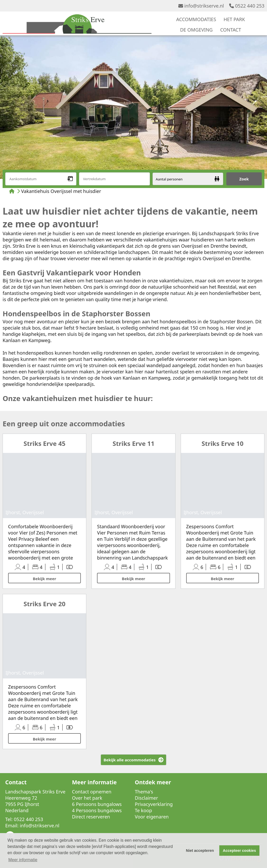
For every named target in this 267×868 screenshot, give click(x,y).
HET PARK (234, 19)
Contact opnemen (92, 792)
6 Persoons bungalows (97, 804)
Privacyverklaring (154, 804)
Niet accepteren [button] (200, 851)
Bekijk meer (45, 579)
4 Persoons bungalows (97, 810)
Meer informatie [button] (23, 860)
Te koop (143, 810)
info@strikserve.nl (201, 6)
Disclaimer (146, 798)
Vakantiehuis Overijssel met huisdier (61, 191)
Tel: (9, 819)
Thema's (144, 792)
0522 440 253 (247, 6)
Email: (12, 825)
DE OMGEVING (196, 30)
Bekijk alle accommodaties (130, 760)
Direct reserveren (91, 817)
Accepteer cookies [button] (239, 851)
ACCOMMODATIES (196, 19)
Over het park (87, 798)
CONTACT (230, 30)
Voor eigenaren (152, 817)
